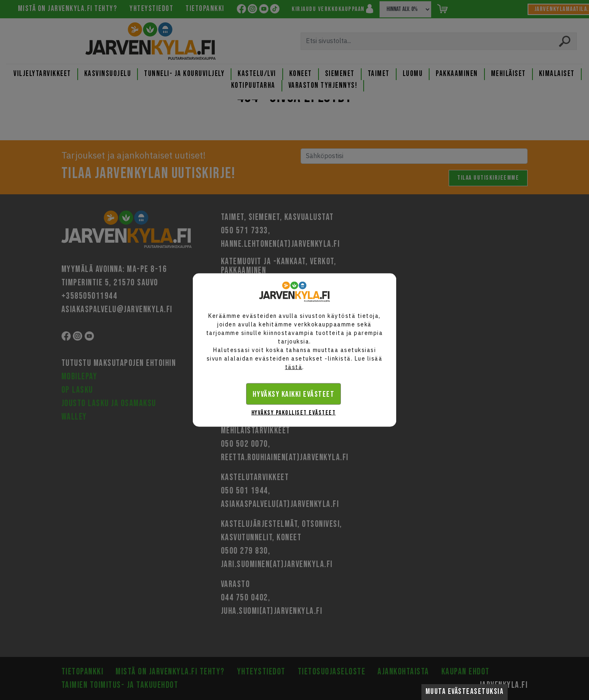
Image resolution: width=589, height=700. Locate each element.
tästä (294, 367)
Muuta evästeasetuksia (465, 692)
